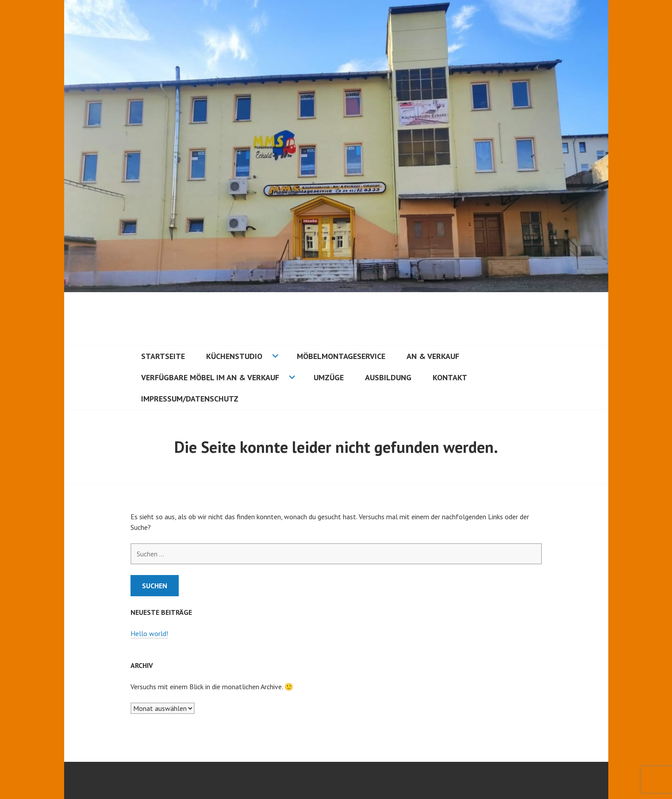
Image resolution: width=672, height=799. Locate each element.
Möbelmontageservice (341, 356)
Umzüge (329, 377)
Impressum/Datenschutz (190, 399)
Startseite (163, 356)
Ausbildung (388, 377)
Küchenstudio (234, 356)
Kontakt (450, 377)
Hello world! (149, 633)
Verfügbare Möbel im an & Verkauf (210, 377)
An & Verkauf (433, 356)
